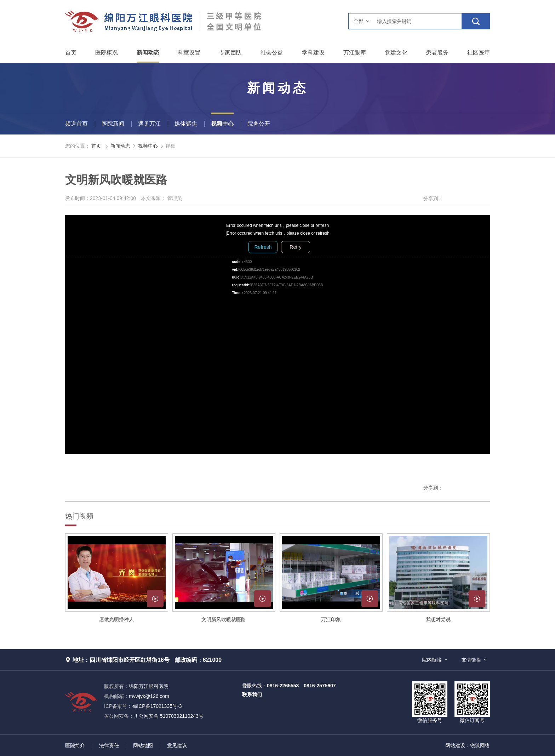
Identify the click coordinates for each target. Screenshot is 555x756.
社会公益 (272, 53)
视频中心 (222, 124)
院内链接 (432, 660)
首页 (71, 53)
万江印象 (331, 619)
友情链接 (471, 660)
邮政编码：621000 (198, 660)
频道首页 (76, 124)
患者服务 (437, 53)
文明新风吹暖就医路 (224, 619)
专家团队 (230, 53)
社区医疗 (479, 53)
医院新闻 (113, 124)
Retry (295, 247)
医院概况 (107, 53)
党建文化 (396, 53)
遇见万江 (149, 124)
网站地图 (143, 745)
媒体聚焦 (186, 124)
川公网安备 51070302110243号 (154, 716)
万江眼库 (355, 53)
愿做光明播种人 (116, 619)
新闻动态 (148, 53)
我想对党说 (438, 619)
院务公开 (259, 124)
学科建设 (313, 53)
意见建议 (177, 745)
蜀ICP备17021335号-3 (157, 706)
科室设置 (189, 53)
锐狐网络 (480, 745)
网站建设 (455, 745)
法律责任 (109, 745)
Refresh (263, 247)
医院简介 (75, 745)
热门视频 (79, 516)
